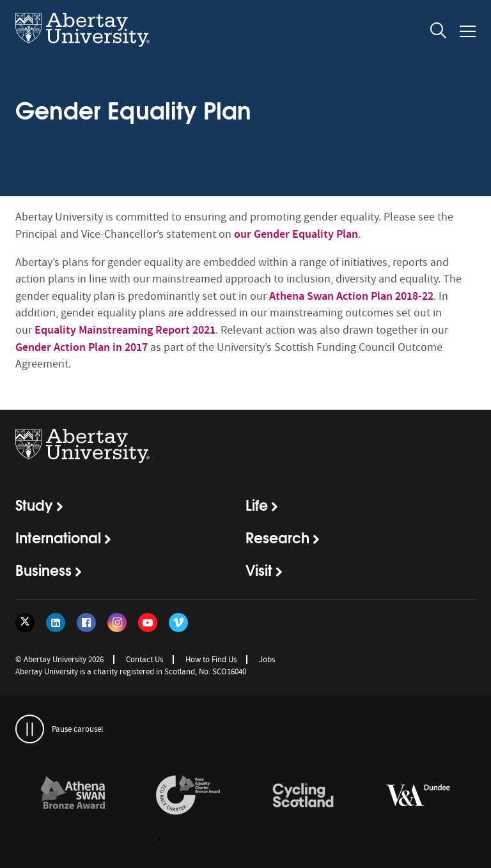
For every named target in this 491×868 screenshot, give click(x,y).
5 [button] (198, 839)
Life (257, 504)
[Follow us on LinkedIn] (56, 623)
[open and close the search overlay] (439, 33)
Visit (259, 570)
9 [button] (274, 839)
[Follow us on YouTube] (148, 623)
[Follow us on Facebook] (86, 623)
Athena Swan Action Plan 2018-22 (351, 296)
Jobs (267, 659)
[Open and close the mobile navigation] (468, 31)
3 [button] (159, 839)
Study (34, 504)
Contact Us (144, 659)
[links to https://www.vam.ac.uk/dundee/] (418, 796)
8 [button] (255, 839)
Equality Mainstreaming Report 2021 (125, 330)
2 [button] (140, 839)
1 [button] (121, 839)
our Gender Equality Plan (296, 234)
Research (277, 537)
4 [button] (178, 839)
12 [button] (332, 839)
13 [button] (351, 839)
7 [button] (236, 839)
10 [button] (293, 839)
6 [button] (217, 839)
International (58, 537)
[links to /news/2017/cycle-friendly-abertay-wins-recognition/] (303, 796)
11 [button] (313, 839)
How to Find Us (211, 659)
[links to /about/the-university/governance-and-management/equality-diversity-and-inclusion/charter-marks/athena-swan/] (73, 796)
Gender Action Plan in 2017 (82, 347)
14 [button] (370, 839)
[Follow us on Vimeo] (178, 623)
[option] (73, 797)
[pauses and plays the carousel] (30, 729)
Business (43, 570)
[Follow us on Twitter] (25, 623)
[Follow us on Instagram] (117, 623)
